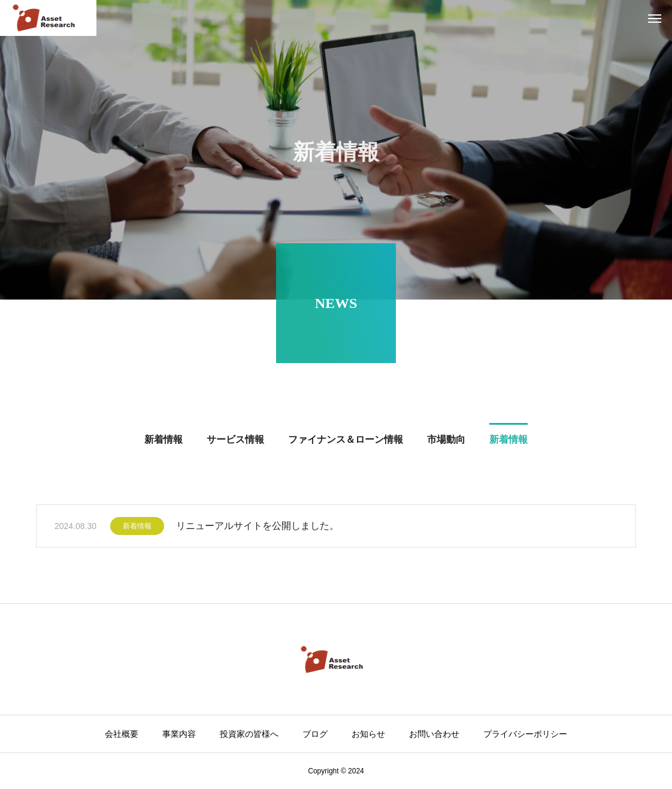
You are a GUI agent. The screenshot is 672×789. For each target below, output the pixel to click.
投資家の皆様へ (249, 734)
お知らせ (368, 734)
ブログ (315, 734)
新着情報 (137, 530)
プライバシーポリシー (525, 734)
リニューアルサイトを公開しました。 (258, 529)
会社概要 (122, 734)
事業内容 (179, 734)
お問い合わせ (434, 734)
